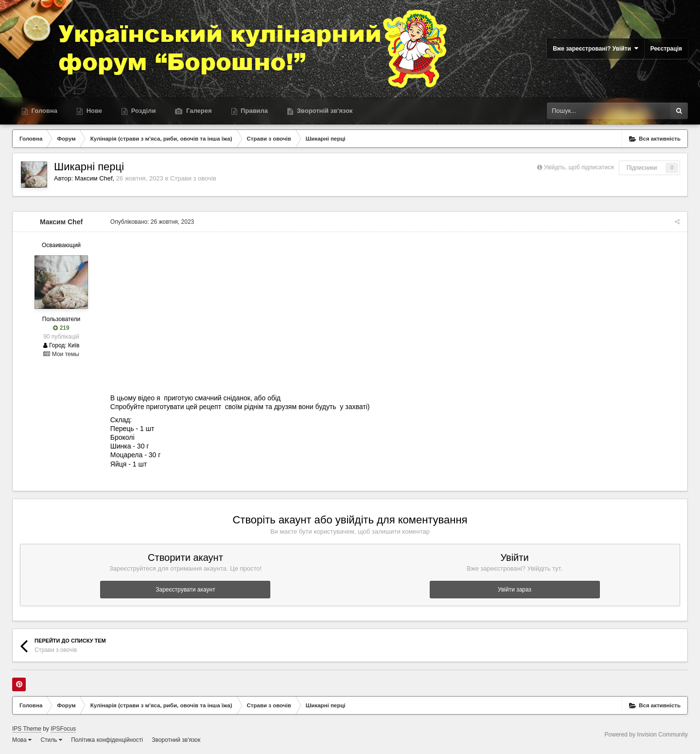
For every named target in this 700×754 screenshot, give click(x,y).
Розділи (142, 111)
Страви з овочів (193, 178)
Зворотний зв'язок (176, 740)
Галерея (198, 111)
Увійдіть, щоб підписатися (579, 167)
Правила (254, 111)
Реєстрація (666, 49)
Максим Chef (94, 178)
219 (61, 328)
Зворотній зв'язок (324, 111)
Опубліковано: (152, 222)
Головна (44, 111)
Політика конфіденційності (107, 740)
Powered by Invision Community (646, 735)
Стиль (51, 740)
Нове (93, 111)
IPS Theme (27, 729)
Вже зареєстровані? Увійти (595, 48)
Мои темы (61, 354)
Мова (22, 740)
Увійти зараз (515, 590)
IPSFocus (63, 729)
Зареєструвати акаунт (185, 590)
